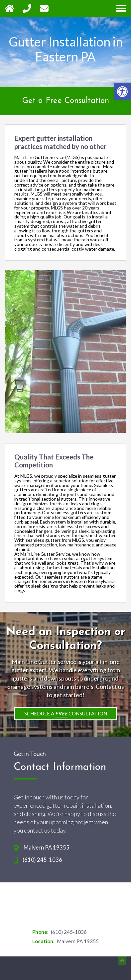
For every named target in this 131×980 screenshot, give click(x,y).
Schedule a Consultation (66, 714)
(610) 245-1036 (42, 860)
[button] (122, 92)
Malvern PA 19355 (47, 848)
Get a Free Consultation (66, 101)
